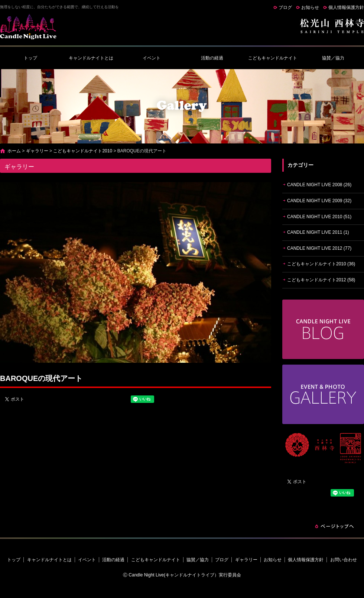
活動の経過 (212, 58)
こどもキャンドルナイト (273, 58)
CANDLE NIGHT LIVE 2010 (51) (319, 217)
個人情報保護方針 (346, 7)
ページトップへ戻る (334, 526)
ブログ (285, 7)
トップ (30, 58)
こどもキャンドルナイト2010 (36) (321, 264)
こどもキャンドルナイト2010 (83, 151)
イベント (152, 58)
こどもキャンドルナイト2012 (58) (321, 280)
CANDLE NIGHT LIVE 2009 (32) (319, 201)
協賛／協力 (333, 58)
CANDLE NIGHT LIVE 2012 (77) (319, 248)
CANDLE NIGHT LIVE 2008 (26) (319, 185)
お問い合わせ (344, 560)
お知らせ (310, 7)
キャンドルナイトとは (91, 58)
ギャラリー (37, 151)
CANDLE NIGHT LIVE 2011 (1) (318, 232)
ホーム (14, 151)
